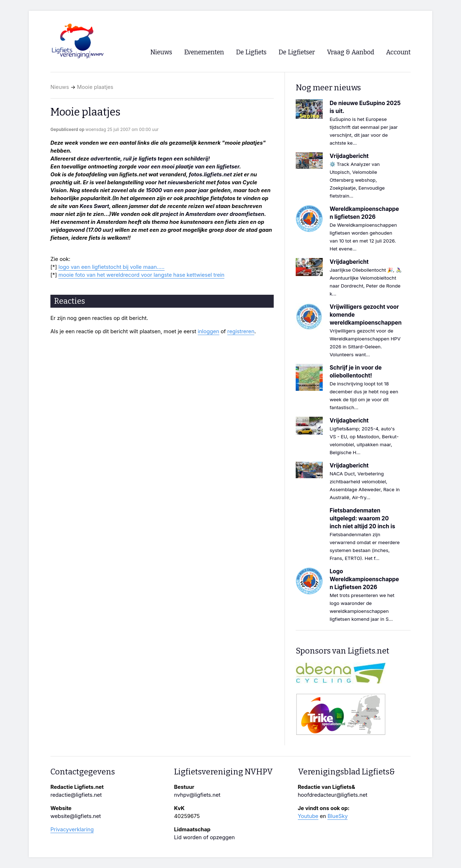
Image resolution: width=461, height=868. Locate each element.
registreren (241, 331)
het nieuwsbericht (181, 182)
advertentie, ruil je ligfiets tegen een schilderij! (150, 159)
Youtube (308, 816)
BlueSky (337, 816)
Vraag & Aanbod (351, 52)
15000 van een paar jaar (177, 190)
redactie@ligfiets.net (76, 795)
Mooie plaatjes (95, 87)
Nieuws (60, 87)
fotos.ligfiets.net (210, 175)
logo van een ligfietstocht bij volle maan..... (111, 267)
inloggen (209, 331)
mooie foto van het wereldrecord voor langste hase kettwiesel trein (141, 275)
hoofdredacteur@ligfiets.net (333, 795)
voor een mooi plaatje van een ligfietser (189, 167)
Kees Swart (94, 206)
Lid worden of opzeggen (204, 837)
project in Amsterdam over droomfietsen (212, 214)
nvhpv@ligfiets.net (197, 795)
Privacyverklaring (72, 829)
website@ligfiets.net (76, 816)
